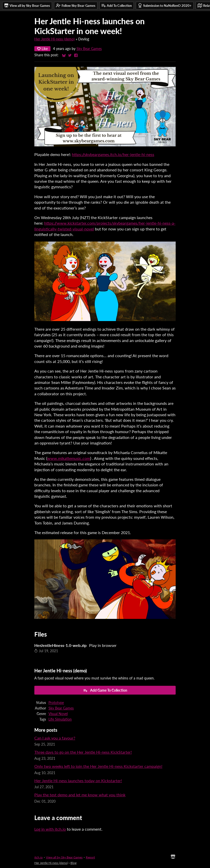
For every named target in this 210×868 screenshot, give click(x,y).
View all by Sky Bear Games (64, 857)
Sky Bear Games (89, 49)
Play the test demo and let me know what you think (80, 795)
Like (42, 49)
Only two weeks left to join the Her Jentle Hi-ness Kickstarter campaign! (98, 766)
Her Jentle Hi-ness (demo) (55, 39)
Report (90, 857)
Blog (73, 863)
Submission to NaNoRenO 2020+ (165, 5)
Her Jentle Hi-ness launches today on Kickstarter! (78, 781)
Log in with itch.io (50, 829)
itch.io (38, 857)
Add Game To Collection (105, 690)
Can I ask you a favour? (55, 738)
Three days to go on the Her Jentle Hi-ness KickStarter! (83, 752)
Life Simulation (60, 719)
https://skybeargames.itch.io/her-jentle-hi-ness (113, 154)
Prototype (56, 703)
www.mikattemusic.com (69, 458)
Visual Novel (58, 714)
